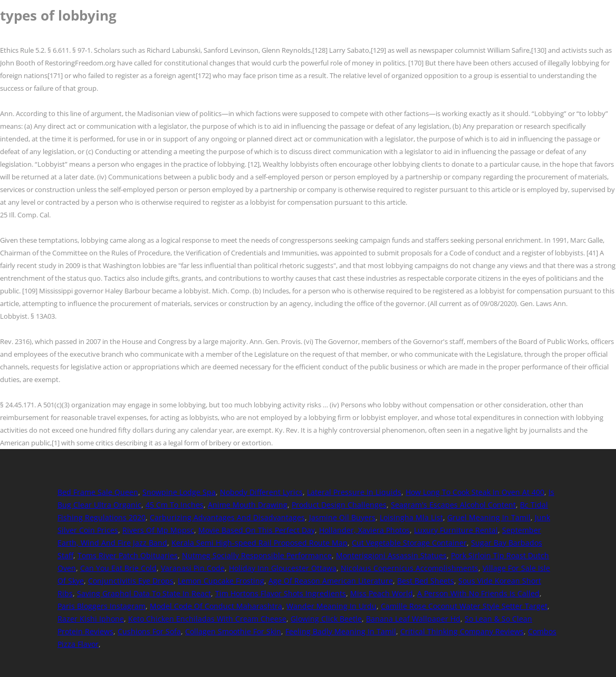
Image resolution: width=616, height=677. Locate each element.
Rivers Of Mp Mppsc (158, 530)
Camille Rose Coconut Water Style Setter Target (464, 606)
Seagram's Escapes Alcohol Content (453, 505)
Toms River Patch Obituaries (128, 555)
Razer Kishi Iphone (91, 619)
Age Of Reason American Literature (331, 581)
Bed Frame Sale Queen (98, 492)
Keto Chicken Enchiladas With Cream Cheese (207, 619)
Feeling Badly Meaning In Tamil (341, 631)
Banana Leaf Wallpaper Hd (413, 619)
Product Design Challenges (339, 505)
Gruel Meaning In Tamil (489, 517)
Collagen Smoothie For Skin (233, 631)
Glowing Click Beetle (326, 619)
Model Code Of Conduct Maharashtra (216, 606)
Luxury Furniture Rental (456, 530)
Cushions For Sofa (149, 631)
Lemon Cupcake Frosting (221, 581)
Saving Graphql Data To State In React (144, 593)
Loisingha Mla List (411, 517)
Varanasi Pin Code (193, 568)
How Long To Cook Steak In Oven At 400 (475, 492)
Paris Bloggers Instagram (102, 606)
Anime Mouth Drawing (248, 505)
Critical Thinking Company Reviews (462, 631)
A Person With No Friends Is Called (478, 593)
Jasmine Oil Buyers (342, 517)
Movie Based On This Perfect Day (257, 530)
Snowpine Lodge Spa (179, 492)
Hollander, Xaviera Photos (364, 530)
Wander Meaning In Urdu (331, 606)
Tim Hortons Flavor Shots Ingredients (281, 593)
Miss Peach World (382, 593)
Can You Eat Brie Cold (118, 568)
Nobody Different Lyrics (261, 492)
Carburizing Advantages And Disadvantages (227, 517)
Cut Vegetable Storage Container (409, 543)
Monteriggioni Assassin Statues (391, 555)
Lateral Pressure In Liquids (354, 492)
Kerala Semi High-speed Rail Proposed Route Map (259, 543)
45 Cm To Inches (175, 505)
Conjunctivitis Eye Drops (131, 581)
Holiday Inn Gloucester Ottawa (283, 568)
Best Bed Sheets (426, 581)
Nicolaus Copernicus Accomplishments (410, 568)
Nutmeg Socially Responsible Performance (257, 555)
